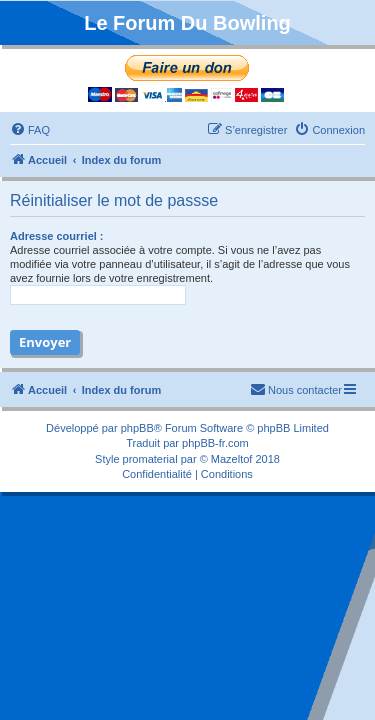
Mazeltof (232, 459)
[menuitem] (30, 130)
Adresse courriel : (57, 236)
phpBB (137, 428)
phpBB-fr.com (215, 443)
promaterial (150, 459)
